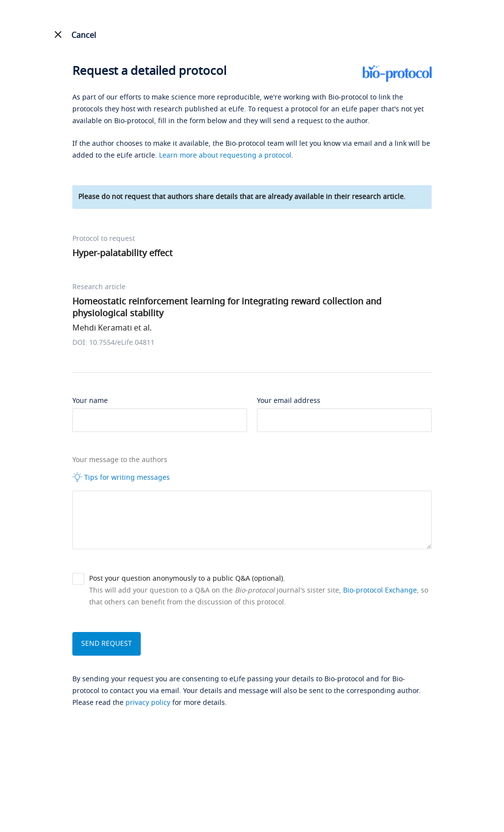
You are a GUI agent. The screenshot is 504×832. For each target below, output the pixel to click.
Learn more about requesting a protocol (225, 155)
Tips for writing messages (121, 477)
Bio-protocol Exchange (380, 590)
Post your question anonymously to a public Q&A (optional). (187, 579)
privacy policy (148, 703)
